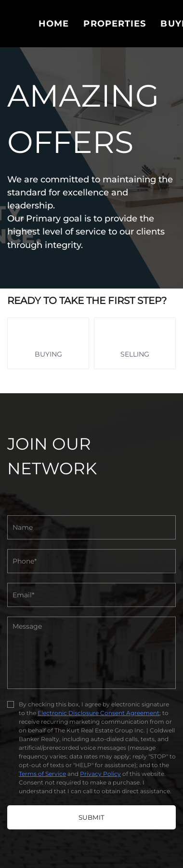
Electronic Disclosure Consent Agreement (98, 713)
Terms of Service (42, 774)
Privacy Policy (100, 774)
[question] (91, 653)
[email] (91, 595)
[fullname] (91, 527)
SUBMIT (91, 817)
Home (54, 24)
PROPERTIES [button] (115, 24)
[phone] (91, 561)
